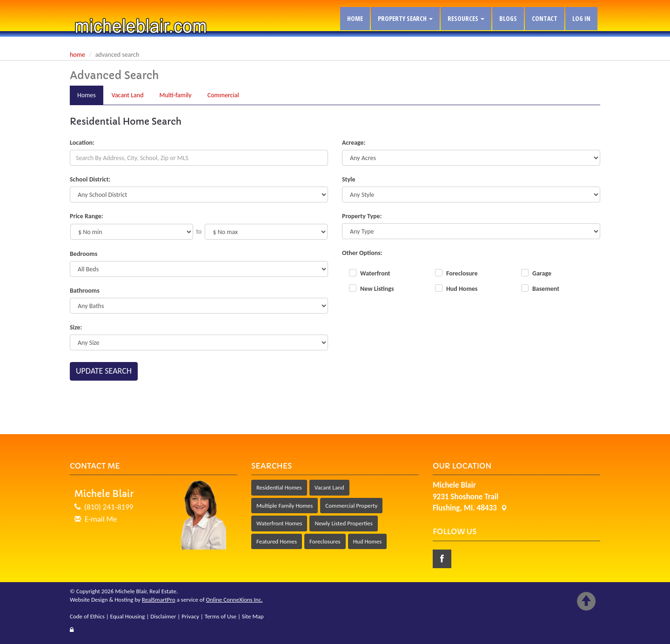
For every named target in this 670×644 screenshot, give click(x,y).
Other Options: (362, 253)
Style (349, 179)
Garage (542, 273)
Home (355, 18)
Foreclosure (462, 273)
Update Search (104, 371)
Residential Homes (279, 487)
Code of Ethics (87, 616)
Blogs (508, 18)
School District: (90, 179)
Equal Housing (128, 616)
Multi (176, 95)
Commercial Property (351, 506)
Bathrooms (85, 291)
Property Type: (362, 216)
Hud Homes (462, 289)
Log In (581, 18)
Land (128, 95)
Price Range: (87, 216)
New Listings (377, 289)
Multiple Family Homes (285, 506)
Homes (87, 95)
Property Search (405, 18)
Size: (76, 327)
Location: (82, 143)
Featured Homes (277, 541)
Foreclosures (325, 541)
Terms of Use (221, 616)
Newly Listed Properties (343, 523)
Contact (545, 18)
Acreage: (354, 143)
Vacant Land (329, 487)
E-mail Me (101, 519)
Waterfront (375, 273)
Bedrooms (84, 254)
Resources (466, 18)
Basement (546, 289)
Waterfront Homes (279, 523)
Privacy (190, 616)
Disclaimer (163, 616)
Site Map (253, 616)
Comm (223, 95)
